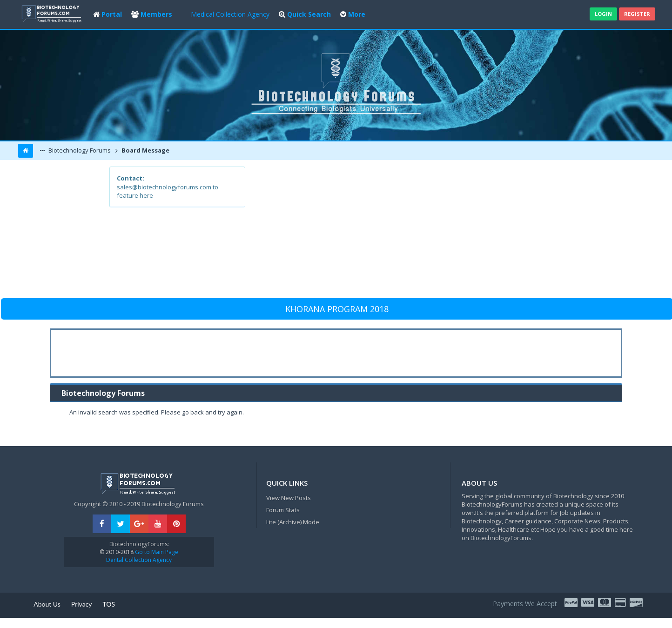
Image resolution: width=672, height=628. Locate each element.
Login (603, 14)
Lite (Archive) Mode (293, 522)
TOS (109, 604)
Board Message (145, 150)
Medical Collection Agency (230, 14)
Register (637, 14)
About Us (47, 604)
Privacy (82, 604)
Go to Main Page (156, 552)
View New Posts (289, 498)
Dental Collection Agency (139, 560)
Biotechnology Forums (79, 150)
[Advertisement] (404, 232)
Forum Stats (283, 510)
